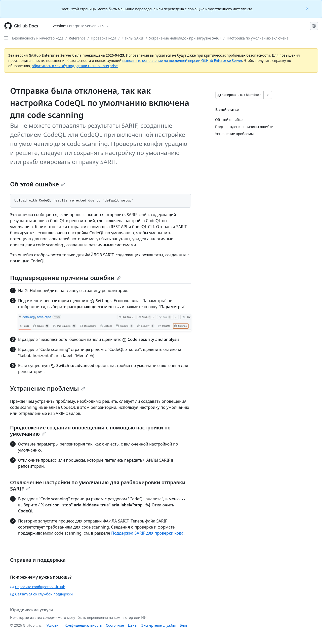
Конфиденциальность (83, 625)
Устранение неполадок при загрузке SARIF (185, 38)
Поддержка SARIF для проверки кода (147, 533)
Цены (133, 625)
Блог (184, 625)
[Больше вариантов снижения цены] (268, 95)
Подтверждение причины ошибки (65, 278)
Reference (77, 38)
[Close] (308, 8)
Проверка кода (104, 38)
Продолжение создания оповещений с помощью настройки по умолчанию (90, 431)
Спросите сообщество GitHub (38, 587)
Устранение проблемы (48, 388)
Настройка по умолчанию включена (258, 38)
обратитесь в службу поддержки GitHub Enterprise (75, 66)
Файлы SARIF (133, 38)
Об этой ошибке (37, 184)
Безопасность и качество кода (38, 38)
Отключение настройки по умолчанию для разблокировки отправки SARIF (98, 486)
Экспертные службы (159, 625)
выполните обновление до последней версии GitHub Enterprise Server (182, 61)
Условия (54, 625)
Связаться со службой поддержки (41, 594)
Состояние (115, 625)
